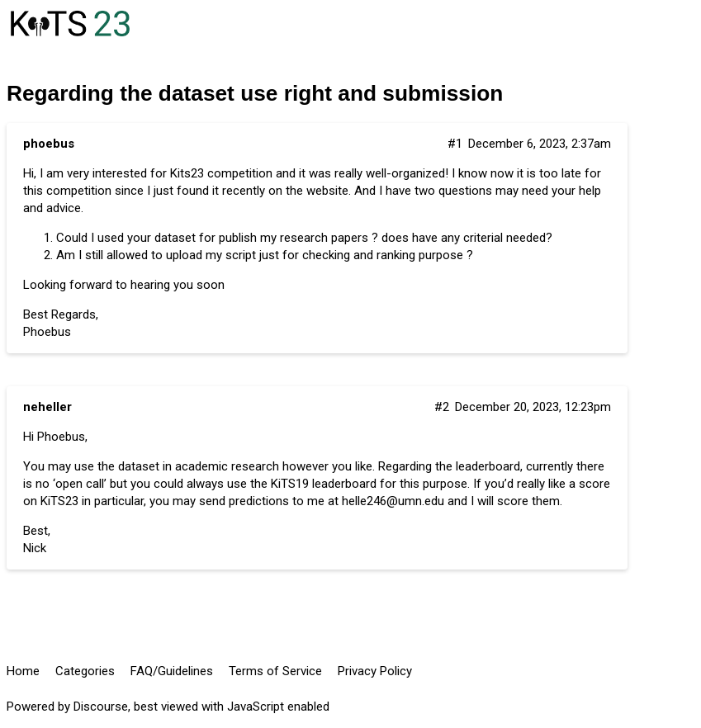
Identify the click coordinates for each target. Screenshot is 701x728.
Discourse (101, 707)
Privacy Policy (375, 671)
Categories (85, 671)
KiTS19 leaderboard (324, 484)
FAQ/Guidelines (172, 671)
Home (23, 671)
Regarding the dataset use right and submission (255, 93)
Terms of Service (275, 671)
